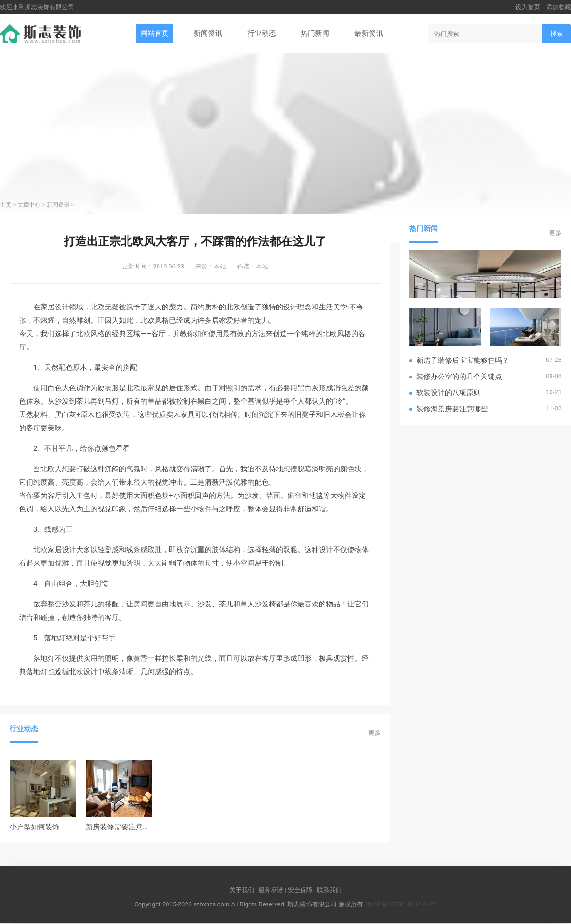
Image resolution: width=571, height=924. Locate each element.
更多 (374, 734)
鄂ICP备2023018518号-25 (401, 905)
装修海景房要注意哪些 (452, 409)
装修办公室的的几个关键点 (459, 377)
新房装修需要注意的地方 (125, 828)
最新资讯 (370, 34)
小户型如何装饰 (34, 828)
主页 (6, 206)
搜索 (557, 34)
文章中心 (29, 206)
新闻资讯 (207, 34)
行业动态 (262, 34)
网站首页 (153, 34)
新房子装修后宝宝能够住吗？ (463, 361)
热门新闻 (316, 34)
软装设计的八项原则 (448, 393)
